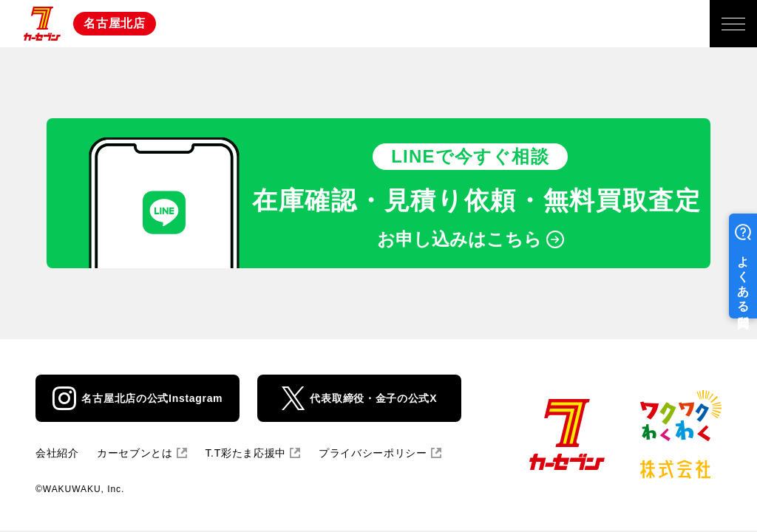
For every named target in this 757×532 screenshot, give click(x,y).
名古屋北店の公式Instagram (152, 398)
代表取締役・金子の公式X (373, 398)
